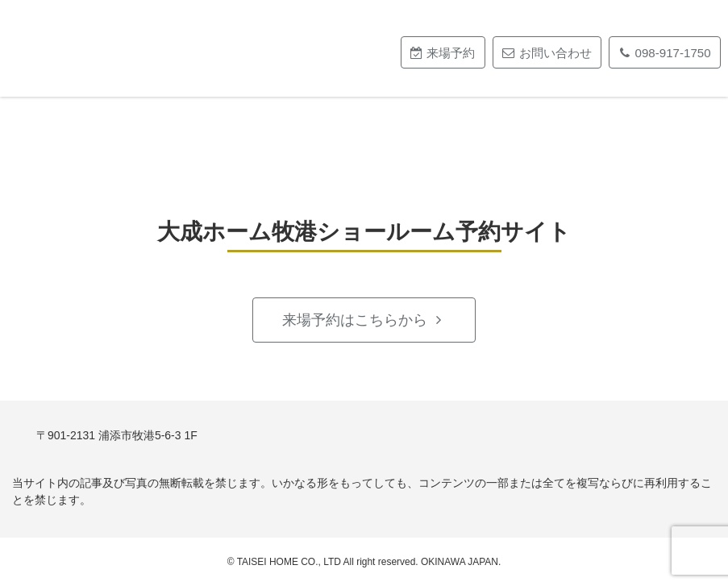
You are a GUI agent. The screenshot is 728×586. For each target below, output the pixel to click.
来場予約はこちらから (355, 320)
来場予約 (451, 53)
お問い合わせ (555, 53)
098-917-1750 (673, 53)
